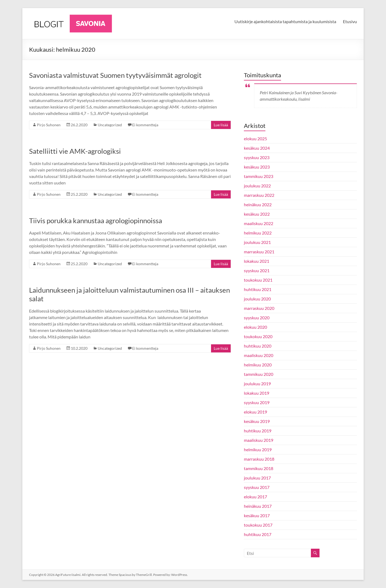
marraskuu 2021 (259, 252)
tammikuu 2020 (259, 374)
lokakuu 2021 (257, 261)
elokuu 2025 (255, 139)
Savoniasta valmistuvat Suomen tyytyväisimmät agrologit (115, 75)
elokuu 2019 (255, 412)
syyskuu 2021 (257, 270)
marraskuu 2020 (259, 308)
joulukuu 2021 (257, 242)
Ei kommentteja (145, 125)
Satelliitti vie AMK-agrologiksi (75, 151)
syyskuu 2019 (257, 402)
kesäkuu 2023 (257, 167)
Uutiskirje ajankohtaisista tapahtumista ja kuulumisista (285, 21)
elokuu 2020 (255, 327)
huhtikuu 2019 (258, 431)
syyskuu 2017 (257, 487)
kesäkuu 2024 (257, 148)
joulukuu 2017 (257, 478)
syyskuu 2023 (257, 157)
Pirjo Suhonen (49, 125)
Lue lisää (221, 125)
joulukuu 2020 (257, 299)
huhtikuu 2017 (258, 534)
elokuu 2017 (255, 497)
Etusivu (350, 21)
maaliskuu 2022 (259, 223)
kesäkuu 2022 (257, 214)
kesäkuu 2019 (257, 421)
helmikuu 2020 (258, 365)
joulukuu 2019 (257, 384)
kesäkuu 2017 (257, 515)
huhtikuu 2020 (258, 346)
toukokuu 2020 (258, 336)
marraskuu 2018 (259, 459)
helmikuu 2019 (258, 449)
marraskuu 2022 (259, 195)
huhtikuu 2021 (258, 289)
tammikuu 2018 (259, 468)
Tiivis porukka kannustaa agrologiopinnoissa (96, 220)
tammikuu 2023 (259, 176)
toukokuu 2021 (258, 280)
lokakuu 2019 (257, 393)
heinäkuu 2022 (258, 204)
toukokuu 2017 (258, 525)
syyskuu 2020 (257, 318)
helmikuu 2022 (258, 233)
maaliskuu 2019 (259, 440)
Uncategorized (110, 125)
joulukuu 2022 (257, 186)
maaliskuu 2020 (259, 355)
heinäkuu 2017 (258, 506)
